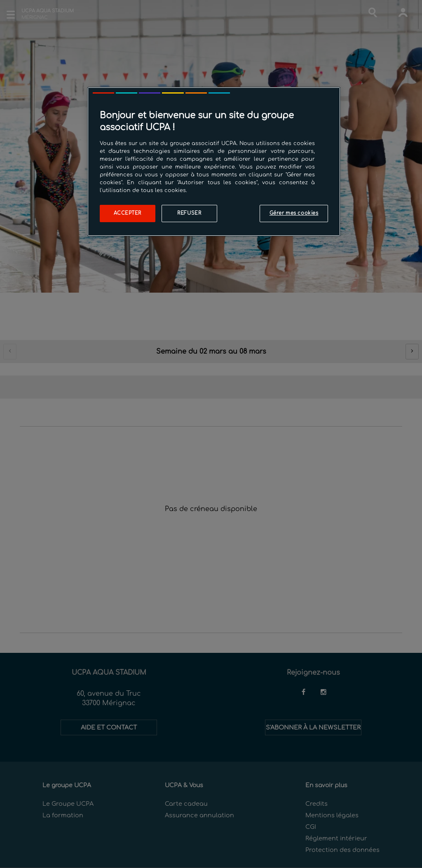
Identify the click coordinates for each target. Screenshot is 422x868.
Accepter (128, 213)
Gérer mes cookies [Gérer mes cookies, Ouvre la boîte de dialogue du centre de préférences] (294, 213)
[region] (214, 162)
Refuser (189, 213)
